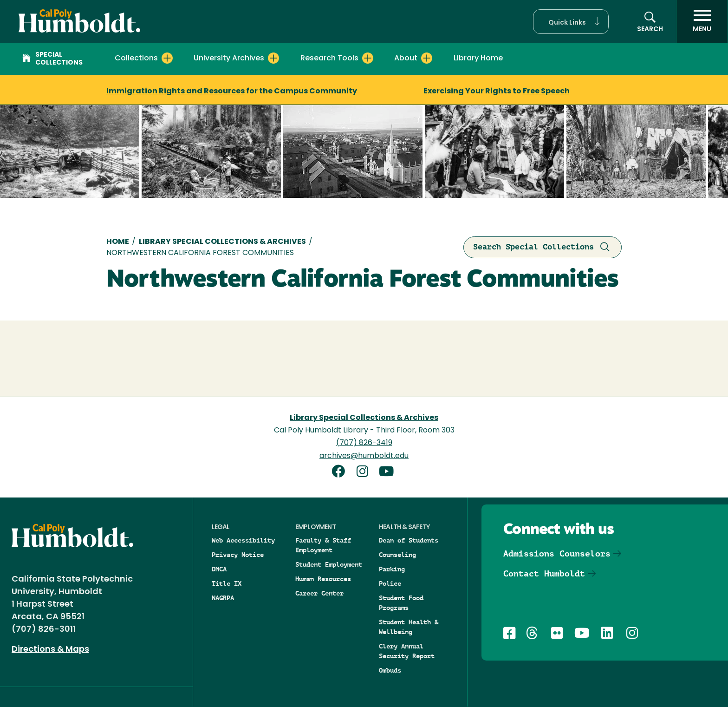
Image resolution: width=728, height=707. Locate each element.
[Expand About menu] (427, 58)
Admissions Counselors (557, 553)
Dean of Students (409, 540)
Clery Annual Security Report (407, 651)
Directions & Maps (50, 650)
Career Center (319, 593)
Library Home (478, 59)
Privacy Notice (238, 555)
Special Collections (52, 59)
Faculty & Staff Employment (323, 545)
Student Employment (329, 564)
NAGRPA (223, 598)
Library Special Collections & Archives (222, 242)
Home (118, 242)
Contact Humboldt (544, 573)
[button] (571, 22)
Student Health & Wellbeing (409, 627)
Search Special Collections (543, 247)
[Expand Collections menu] (167, 58)
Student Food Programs (401, 603)
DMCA (219, 569)
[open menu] (702, 21)
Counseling (397, 555)
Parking (392, 569)
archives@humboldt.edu (364, 456)
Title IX (227, 583)
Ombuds (390, 670)
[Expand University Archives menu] (273, 58)
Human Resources (323, 579)
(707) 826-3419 (364, 443)
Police (390, 583)
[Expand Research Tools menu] (368, 58)
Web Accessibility (243, 540)
